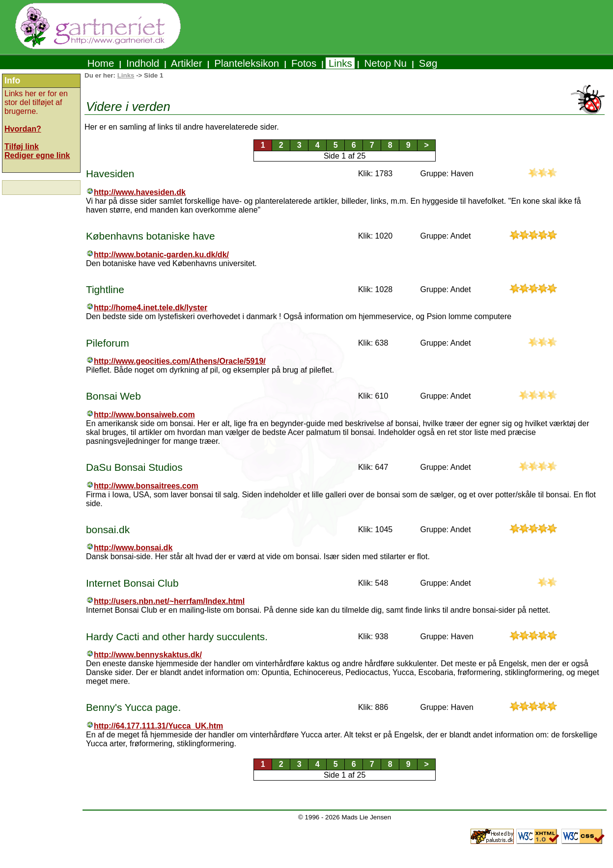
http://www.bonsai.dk (133, 548)
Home (101, 63)
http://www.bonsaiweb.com (144, 415)
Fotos (304, 63)
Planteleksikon (247, 63)
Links (340, 63)
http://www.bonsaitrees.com (146, 486)
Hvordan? (23, 129)
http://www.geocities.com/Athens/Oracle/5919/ (180, 361)
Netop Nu (386, 63)
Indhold (143, 63)
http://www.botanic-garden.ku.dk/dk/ (161, 255)
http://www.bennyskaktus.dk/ (148, 655)
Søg (428, 63)
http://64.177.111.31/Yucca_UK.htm (158, 726)
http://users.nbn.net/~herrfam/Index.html (169, 601)
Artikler (187, 63)
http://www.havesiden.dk (140, 192)
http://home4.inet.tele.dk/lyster (151, 308)
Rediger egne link (37, 155)
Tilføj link (22, 147)
